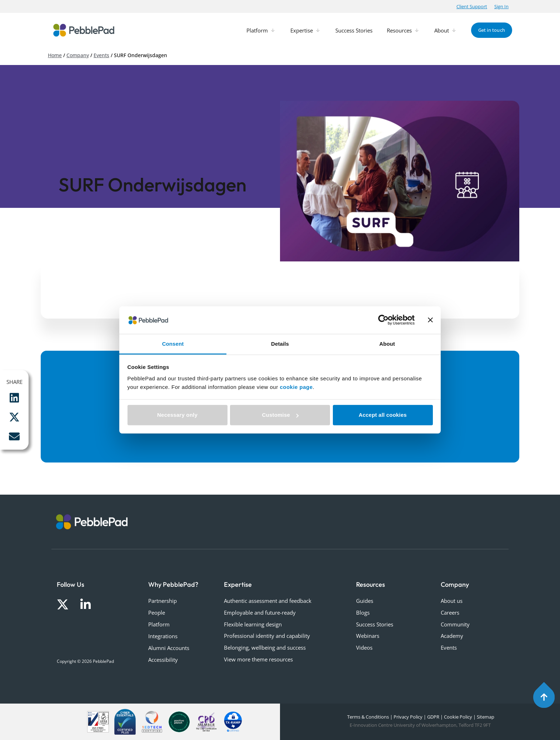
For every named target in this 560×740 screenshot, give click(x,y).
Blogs (363, 612)
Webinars (368, 636)
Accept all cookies (383, 415)
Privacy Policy (408, 717)
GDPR (433, 717)
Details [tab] (280, 344)
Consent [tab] (173, 344)
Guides (365, 601)
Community (455, 624)
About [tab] (387, 344)
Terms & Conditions (367, 717)
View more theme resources (258, 659)
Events (101, 55)
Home (55, 55)
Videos (364, 647)
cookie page (296, 387)
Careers (450, 612)
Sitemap (486, 717)
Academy (452, 636)
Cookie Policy (458, 717)
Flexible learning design (253, 624)
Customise (281, 415)
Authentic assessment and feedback (268, 601)
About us (452, 601)
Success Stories (375, 624)
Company (78, 55)
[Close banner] (430, 320)
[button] (472, 6)
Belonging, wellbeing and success (265, 647)
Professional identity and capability (267, 636)
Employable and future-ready (260, 612)
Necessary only (177, 415)
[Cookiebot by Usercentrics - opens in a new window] (383, 320)
